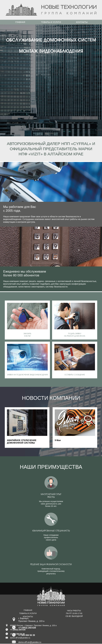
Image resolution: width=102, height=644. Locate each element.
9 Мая (58, 440)
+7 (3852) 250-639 (27, 628)
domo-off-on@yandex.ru (30, 642)
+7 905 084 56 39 (27, 635)
